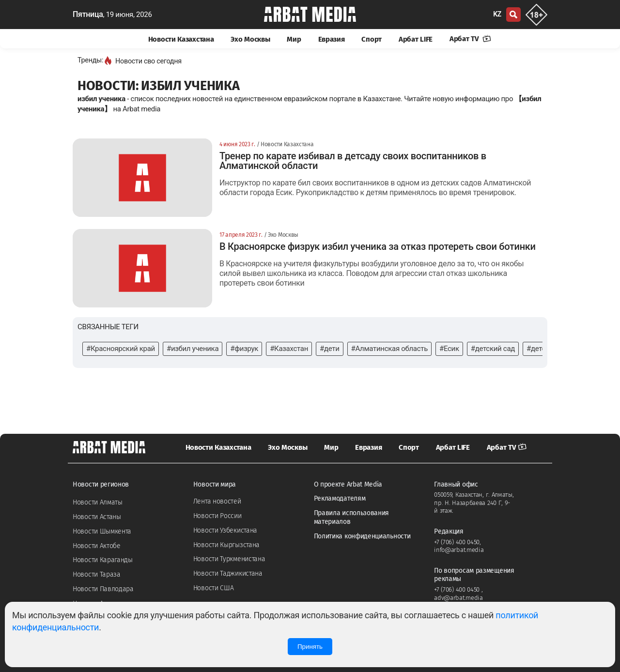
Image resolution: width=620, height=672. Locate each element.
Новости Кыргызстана (226, 545)
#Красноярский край (121, 349)
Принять (310, 647)
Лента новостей (217, 501)
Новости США (214, 588)
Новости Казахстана (181, 39)
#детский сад (493, 349)
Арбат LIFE (416, 39)
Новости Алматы (98, 502)
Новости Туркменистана (229, 559)
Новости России (217, 516)
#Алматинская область (389, 349)
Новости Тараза (97, 574)
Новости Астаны (97, 517)
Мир (294, 39)
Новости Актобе (97, 546)
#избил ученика (193, 349)
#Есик (449, 349)
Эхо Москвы (250, 39)
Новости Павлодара (103, 589)
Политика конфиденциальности (362, 536)
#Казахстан (289, 349)
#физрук (244, 349)
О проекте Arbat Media (348, 484)
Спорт (372, 39)
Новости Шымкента (102, 531)
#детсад (540, 349)
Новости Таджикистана (228, 573)
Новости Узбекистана (225, 530)
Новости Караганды (103, 560)
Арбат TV (470, 39)
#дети (330, 349)
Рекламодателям (340, 498)
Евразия (332, 39)
